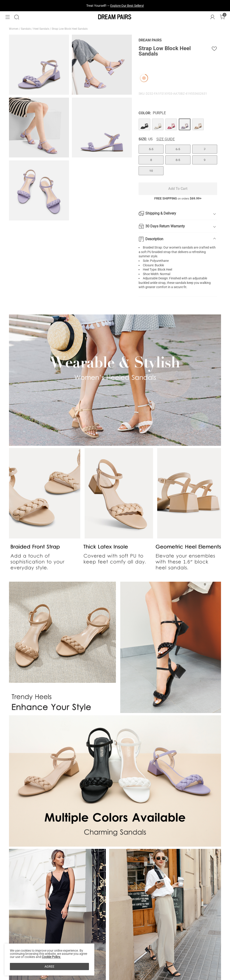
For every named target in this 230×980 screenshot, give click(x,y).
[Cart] (222, 17)
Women (14, 29)
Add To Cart (178, 189)
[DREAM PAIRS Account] (212, 17)
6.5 (178, 149)
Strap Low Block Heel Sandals (70, 29)
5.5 (151, 149)
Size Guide (166, 139)
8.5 (178, 160)
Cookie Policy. (51, 957)
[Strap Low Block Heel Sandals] (144, 124)
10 (151, 171)
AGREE (49, 967)
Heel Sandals (42, 29)
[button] (8, 17)
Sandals (26, 29)
